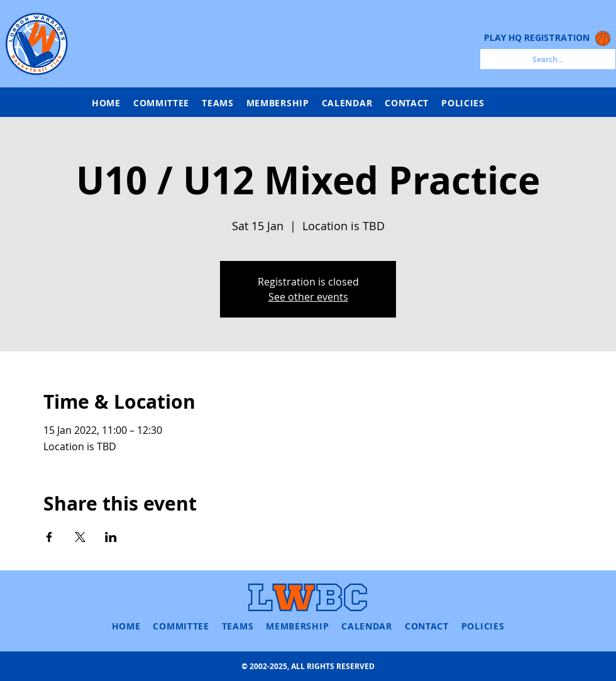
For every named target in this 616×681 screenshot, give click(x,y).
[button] (218, 103)
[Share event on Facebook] (49, 537)
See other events (308, 297)
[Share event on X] (80, 537)
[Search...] (548, 59)
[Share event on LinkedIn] (111, 537)
